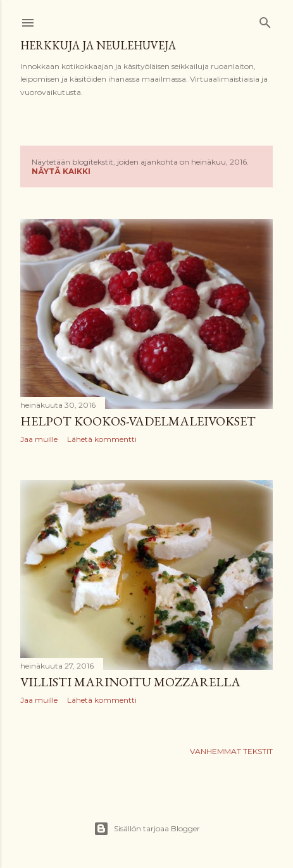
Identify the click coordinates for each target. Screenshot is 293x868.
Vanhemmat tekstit (231, 751)
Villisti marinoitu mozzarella (130, 682)
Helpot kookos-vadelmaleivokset (138, 421)
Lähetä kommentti (102, 439)
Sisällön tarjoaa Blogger (147, 829)
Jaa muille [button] (39, 439)
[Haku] (265, 20)
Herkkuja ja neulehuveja (98, 45)
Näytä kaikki (61, 171)
